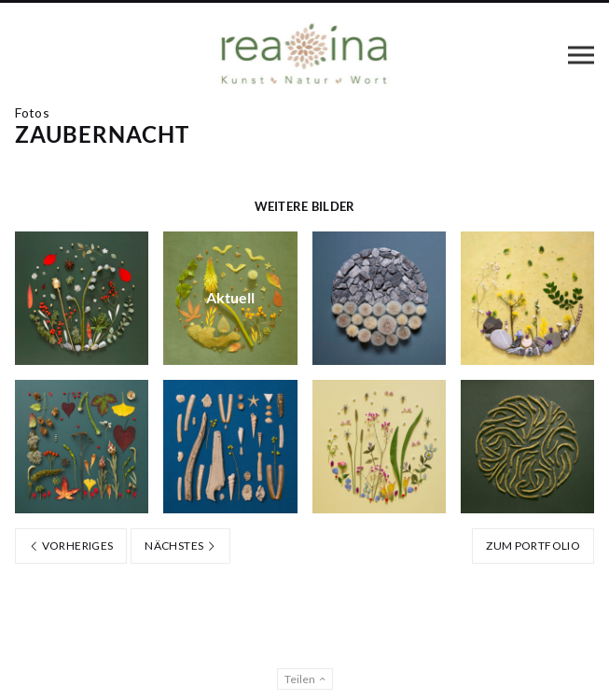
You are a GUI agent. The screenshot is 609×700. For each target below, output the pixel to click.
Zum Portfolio (533, 546)
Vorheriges (71, 546)
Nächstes (180, 546)
